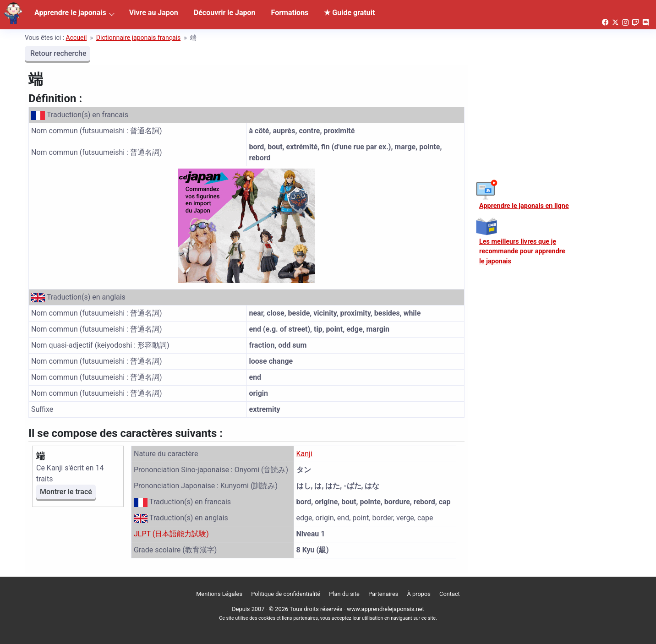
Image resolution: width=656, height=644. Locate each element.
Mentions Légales (219, 594)
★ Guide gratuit (349, 13)
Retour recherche (57, 53)
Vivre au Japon (154, 13)
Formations (290, 13)
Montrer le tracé (66, 492)
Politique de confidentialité (286, 594)
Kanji (304, 454)
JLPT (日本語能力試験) (171, 534)
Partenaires (383, 594)
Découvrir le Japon (225, 13)
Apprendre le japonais (70, 13)
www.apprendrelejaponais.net (385, 609)
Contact (450, 594)
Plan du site (344, 594)
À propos (419, 594)
